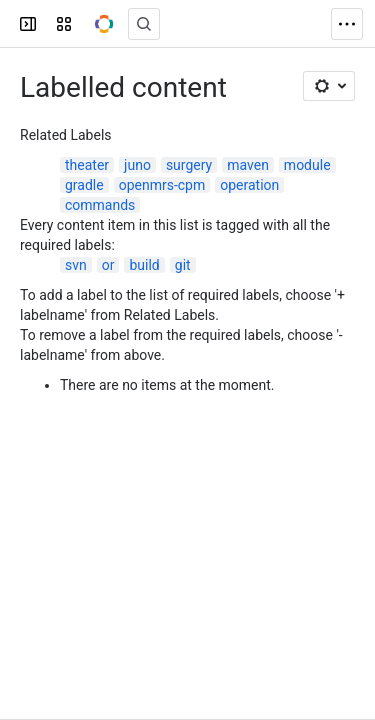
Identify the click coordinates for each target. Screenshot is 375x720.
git (183, 265)
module (307, 165)
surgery (189, 165)
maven (248, 165)
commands (100, 205)
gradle (84, 185)
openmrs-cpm (162, 185)
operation (249, 185)
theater (87, 165)
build (144, 265)
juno (137, 165)
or (108, 265)
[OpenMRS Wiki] (104, 24)
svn (76, 265)
